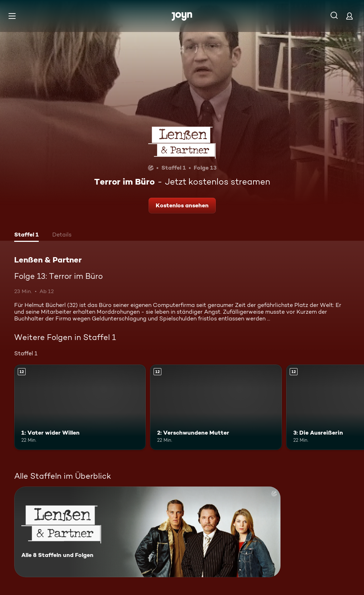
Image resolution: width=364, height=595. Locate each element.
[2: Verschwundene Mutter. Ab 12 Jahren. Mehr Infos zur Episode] (216, 407)
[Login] (349, 16)
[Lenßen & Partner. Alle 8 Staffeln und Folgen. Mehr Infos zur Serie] (147, 532)
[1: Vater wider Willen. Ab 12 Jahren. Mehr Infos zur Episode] (80, 407)
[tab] (26, 235)
